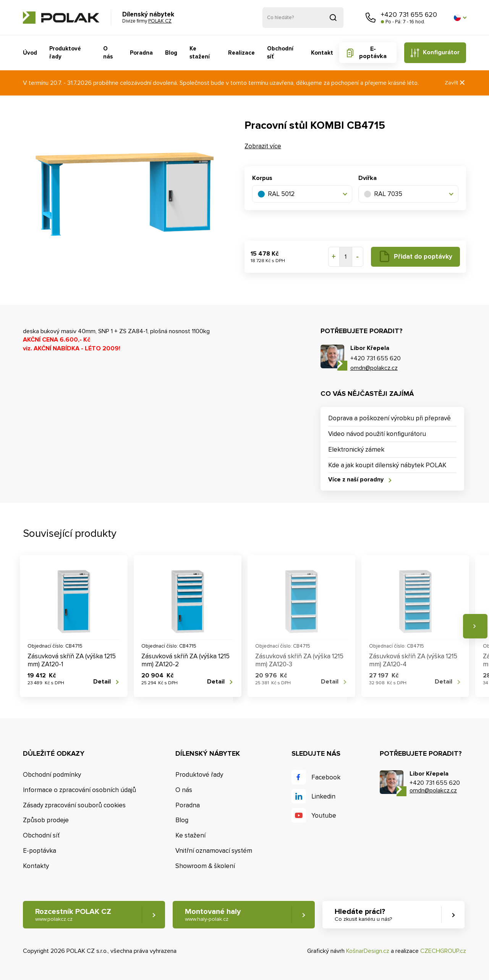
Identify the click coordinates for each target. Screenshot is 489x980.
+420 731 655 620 (409, 15)
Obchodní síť (280, 53)
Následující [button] (475, 626)
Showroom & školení (205, 866)
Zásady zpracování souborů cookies (74, 805)
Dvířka (368, 178)
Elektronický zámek (356, 450)
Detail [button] (102, 682)
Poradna (141, 53)
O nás (108, 53)
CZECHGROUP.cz (443, 951)
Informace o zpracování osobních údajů (79, 790)
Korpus (262, 178)
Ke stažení (200, 53)
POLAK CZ (61, 18)
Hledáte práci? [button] (363, 915)
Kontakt (322, 53)
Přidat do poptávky (423, 257)
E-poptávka (373, 53)
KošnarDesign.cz (368, 951)
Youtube (324, 816)
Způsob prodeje (46, 820)
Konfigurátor (441, 52)
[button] (460, 18)
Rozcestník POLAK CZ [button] (73, 915)
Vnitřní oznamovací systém (214, 851)
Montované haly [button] (213, 915)
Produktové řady (65, 53)
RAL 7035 (383, 194)
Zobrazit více (263, 146)
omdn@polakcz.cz (374, 368)
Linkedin (323, 796)
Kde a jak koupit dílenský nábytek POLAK (387, 465)
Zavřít (455, 83)
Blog (171, 53)
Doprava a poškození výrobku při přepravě (389, 418)
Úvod (30, 53)
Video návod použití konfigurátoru (377, 434)
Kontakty (36, 866)
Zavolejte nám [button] (371, 18)
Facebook (326, 777)
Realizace (241, 53)
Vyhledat (333, 18)
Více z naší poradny (356, 480)
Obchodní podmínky (52, 775)
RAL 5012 (276, 194)
